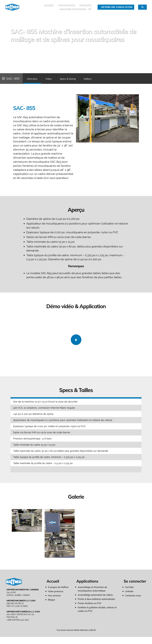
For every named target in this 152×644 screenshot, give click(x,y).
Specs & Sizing (78, 82)
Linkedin (129, 594)
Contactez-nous (133, 599)
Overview (34, 82)
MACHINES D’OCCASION (73, 11)
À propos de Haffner (59, 590)
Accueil (49, 7)
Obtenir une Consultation (117, 9)
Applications (66, 7)
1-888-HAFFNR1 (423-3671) (18, 627)
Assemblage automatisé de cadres (96, 598)
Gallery (102, 82)
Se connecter (135, 584)
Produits (85, 7)
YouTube (130, 590)
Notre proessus (56, 594)
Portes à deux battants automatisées (97, 602)
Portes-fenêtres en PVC (90, 606)
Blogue (52, 603)
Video (55, 82)
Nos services (55, 599)
